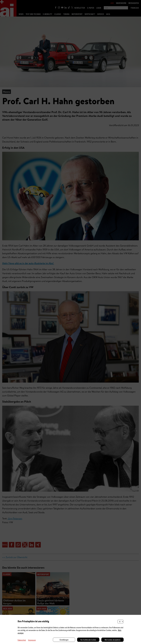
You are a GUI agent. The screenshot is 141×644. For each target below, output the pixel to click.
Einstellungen (64, 640)
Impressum (32, 640)
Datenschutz (22, 640)
